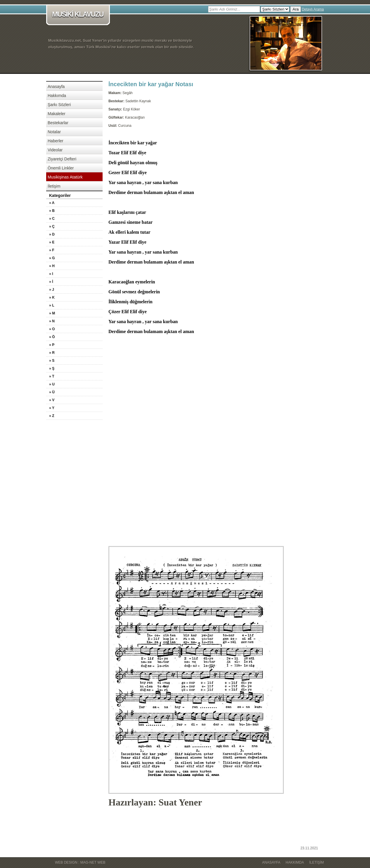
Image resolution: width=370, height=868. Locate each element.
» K (52, 297)
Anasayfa (56, 86)
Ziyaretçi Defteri (62, 159)
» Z (52, 416)
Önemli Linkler (61, 168)
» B (52, 211)
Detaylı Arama (313, 9)
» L (52, 305)
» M (52, 313)
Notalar (54, 132)
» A (52, 203)
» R (52, 353)
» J (52, 290)
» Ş (52, 368)
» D (52, 234)
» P (52, 345)
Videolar (55, 150)
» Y (52, 408)
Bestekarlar (58, 123)
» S (52, 361)
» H (52, 266)
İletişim (54, 186)
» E (52, 242)
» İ (51, 282)
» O (52, 329)
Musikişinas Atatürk (65, 177)
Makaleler (57, 114)
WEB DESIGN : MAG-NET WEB (80, 862)
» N (52, 321)
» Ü (52, 392)
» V (52, 400)
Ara (296, 9)
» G (52, 258)
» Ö (52, 337)
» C (52, 219)
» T (52, 376)
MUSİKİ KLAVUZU (79, 15)
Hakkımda (57, 96)
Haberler (56, 141)
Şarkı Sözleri (59, 105)
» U (52, 384)
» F (52, 250)
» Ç (52, 226)
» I (51, 274)
